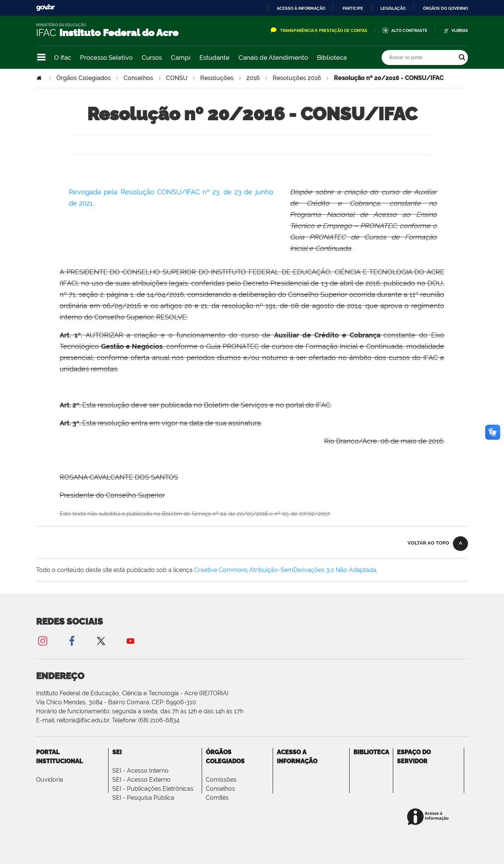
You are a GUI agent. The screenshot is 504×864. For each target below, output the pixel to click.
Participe (353, 8)
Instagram (42, 641)
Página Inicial (40, 78)
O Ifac (63, 57)
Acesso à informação (301, 8)
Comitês (217, 798)
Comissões (221, 780)
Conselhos (138, 78)
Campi (181, 57)
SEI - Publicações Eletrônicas (153, 789)
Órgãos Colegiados (84, 78)
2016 (253, 78)
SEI (117, 752)
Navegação (41, 57)
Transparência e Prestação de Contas (324, 31)
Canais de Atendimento (273, 57)
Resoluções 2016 (297, 78)
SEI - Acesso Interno (140, 771)
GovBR (45, 8)
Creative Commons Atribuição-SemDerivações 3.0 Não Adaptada (285, 570)
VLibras (460, 31)
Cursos (152, 57)
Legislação (393, 8)
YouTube (130, 641)
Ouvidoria (50, 780)
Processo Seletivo (106, 57)
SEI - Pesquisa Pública (143, 798)
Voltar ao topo (428, 543)
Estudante (214, 57)
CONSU (177, 78)
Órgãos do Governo (445, 8)
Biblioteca (332, 57)
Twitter (101, 641)
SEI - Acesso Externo (141, 780)
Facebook (72, 641)
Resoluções (217, 78)
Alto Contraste (409, 31)
